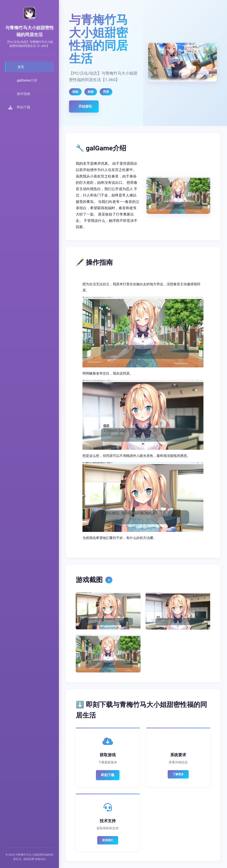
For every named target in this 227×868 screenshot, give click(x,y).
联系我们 (108, 840)
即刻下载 (108, 775)
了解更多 (178, 774)
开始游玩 (85, 106)
